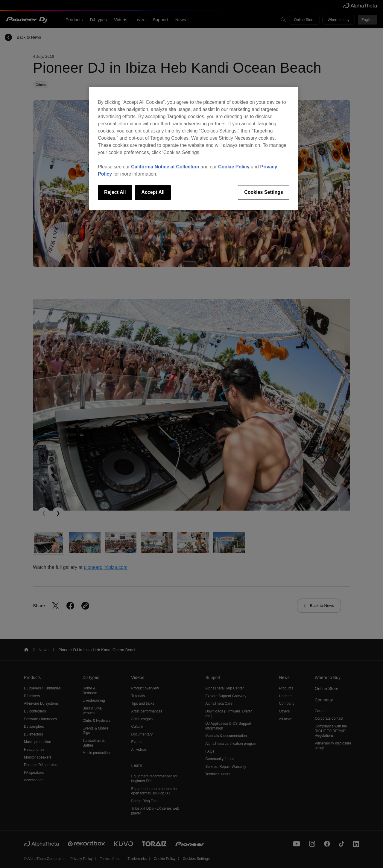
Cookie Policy (234, 167)
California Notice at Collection (165, 167)
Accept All (153, 192)
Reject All (115, 192)
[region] (194, 148)
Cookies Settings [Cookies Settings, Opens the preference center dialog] (264, 192)
